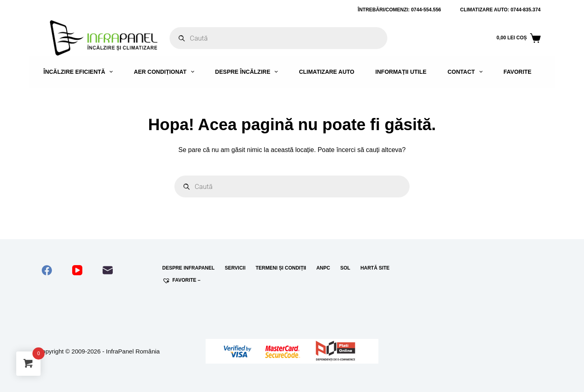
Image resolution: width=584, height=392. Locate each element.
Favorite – (181, 281)
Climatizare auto (327, 72)
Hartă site (375, 268)
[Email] (108, 270)
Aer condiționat (165, 72)
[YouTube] (77, 270)
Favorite (517, 72)
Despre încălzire (248, 72)
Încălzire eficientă (80, 72)
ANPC (323, 268)
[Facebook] (47, 270)
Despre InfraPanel (188, 268)
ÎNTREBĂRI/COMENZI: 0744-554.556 (399, 10)
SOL (345, 268)
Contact (466, 72)
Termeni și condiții (281, 268)
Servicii (235, 268)
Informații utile (401, 72)
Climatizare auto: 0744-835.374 (501, 10)
